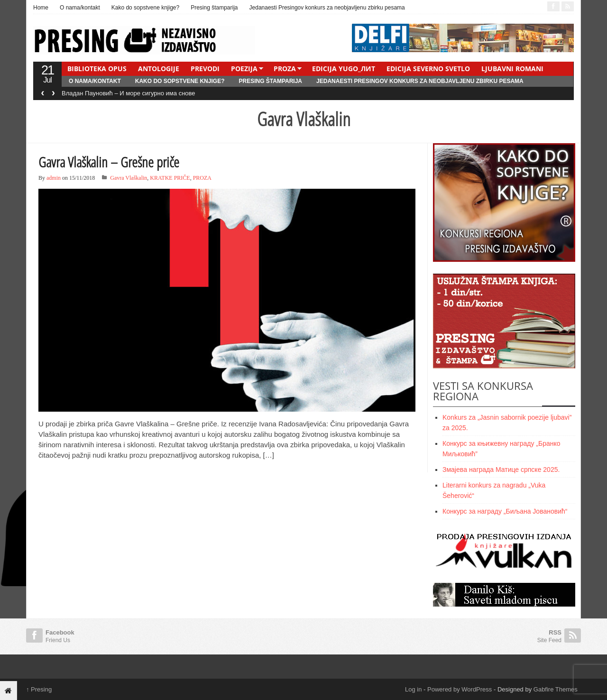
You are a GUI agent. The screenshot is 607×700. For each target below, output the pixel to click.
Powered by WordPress (460, 689)
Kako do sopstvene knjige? (145, 8)
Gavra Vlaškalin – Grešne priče (109, 162)
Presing (39, 689)
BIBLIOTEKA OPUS (97, 69)
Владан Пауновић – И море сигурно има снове (129, 93)
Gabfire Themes (556, 689)
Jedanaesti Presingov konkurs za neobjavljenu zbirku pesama (327, 8)
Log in (413, 689)
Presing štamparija (214, 8)
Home (41, 8)
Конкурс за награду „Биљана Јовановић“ (505, 511)
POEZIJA (244, 69)
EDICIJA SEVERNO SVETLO (428, 69)
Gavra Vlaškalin (129, 178)
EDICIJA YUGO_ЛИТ (344, 69)
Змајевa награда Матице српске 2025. (501, 470)
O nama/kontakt (80, 8)
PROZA (285, 69)
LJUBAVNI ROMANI (512, 69)
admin (54, 178)
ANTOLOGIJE (159, 69)
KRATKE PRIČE (170, 178)
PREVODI (205, 69)
